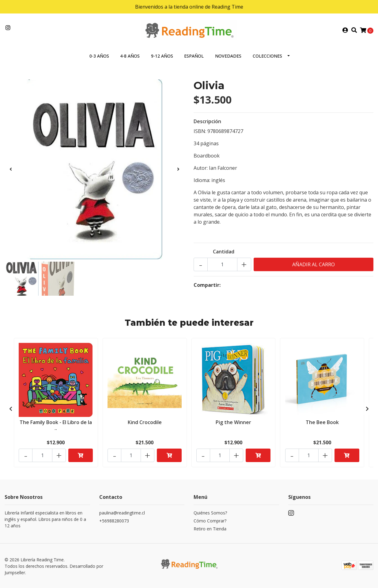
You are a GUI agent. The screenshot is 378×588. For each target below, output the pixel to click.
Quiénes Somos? (210, 512)
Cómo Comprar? (210, 520)
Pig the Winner (233, 422)
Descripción (207, 122)
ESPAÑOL (194, 56)
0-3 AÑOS (99, 56)
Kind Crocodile (145, 422)
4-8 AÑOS (130, 56)
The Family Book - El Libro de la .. (56, 425)
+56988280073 (114, 520)
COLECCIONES (267, 56)
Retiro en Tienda (210, 528)
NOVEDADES (228, 56)
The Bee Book (322, 422)
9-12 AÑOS (162, 56)
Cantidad (224, 252)
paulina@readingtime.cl (122, 512)
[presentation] (11, 169)
